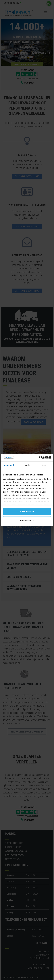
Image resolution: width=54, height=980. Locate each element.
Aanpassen (27, 520)
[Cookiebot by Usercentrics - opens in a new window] (39, 458)
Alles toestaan (27, 511)
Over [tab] (44, 465)
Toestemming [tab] (10, 465)
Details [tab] (27, 465)
